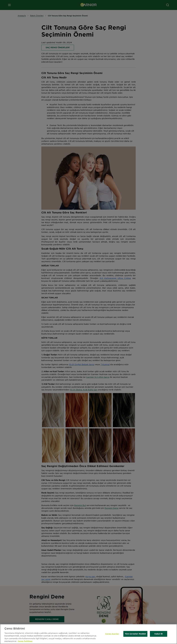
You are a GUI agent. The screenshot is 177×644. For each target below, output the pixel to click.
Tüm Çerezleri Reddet (135, 634)
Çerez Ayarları (112, 634)
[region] (88, 634)
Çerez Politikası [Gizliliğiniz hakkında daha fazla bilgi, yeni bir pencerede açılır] (25, 641)
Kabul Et (159, 634)
